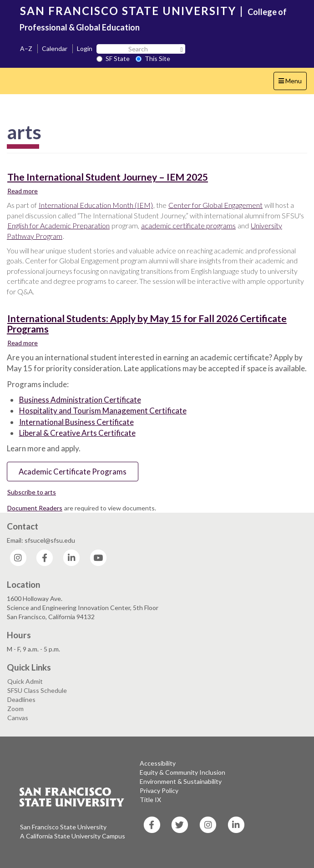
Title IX (150, 800)
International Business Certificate (76, 422)
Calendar (55, 48)
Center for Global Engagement (215, 205)
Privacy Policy (159, 790)
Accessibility (158, 763)
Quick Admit (25, 681)
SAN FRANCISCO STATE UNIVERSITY (128, 11)
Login (85, 48)
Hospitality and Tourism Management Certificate (103, 411)
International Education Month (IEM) (96, 205)
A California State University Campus (73, 836)
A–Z (26, 48)
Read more (23, 191)
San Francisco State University (63, 827)
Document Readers (35, 508)
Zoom (15, 709)
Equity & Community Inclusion (182, 772)
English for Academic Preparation (58, 225)
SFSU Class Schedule (37, 690)
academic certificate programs (188, 225)
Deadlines (21, 699)
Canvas (18, 718)
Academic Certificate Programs (73, 472)
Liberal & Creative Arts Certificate (77, 433)
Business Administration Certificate (80, 400)
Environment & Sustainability (181, 781)
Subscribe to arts (32, 492)
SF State (113, 58)
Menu (292, 83)
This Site (153, 58)
